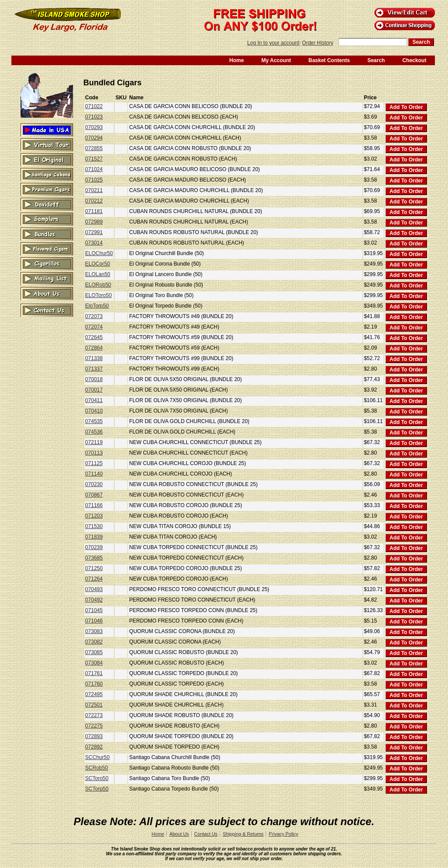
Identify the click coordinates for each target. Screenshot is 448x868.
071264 (94, 579)
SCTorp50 (97, 789)
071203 (94, 516)
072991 (94, 232)
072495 (94, 694)
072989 (94, 222)
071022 (94, 106)
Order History (317, 43)
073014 (94, 243)
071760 (94, 684)
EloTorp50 (97, 306)
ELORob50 (98, 285)
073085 (94, 652)
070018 (94, 379)
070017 (94, 390)
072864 (94, 348)
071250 (94, 568)
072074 (94, 327)
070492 (94, 600)
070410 (94, 411)
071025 (94, 180)
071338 (94, 358)
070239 (94, 547)
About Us (179, 834)
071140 (94, 474)
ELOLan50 (98, 274)
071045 (94, 610)
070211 (94, 190)
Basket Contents (329, 60)
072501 (94, 705)
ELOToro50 (99, 295)
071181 (94, 211)
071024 (94, 169)
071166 (94, 505)
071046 (94, 621)
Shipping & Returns (243, 834)
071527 (94, 159)
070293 (94, 127)
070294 (94, 138)
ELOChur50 (99, 253)
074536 (94, 432)
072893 (94, 736)
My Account (276, 60)
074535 (94, 421)
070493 (94, 589)
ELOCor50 (98, 264)
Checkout (415, 60)
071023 (94, 117)
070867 (94, 495)
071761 (94, 673)
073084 (94, 663)
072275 (94, 726)
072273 (94, 715)
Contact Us (206, 834)
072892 (94, 747)
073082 (94, 642)
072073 (94, 316)
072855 (94, 148)
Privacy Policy (283, 834)
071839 (94, 537)
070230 (94, 484)
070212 (94, 201)
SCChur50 (98, 757)
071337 (94, 369)
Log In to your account (273, 43)
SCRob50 (97, 768)
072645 (94, 337)
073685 (94, 558)
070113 (94, 453)
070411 (94, 400)
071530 (94, 526)
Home (236, 60)
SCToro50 (97, 778)
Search (376, 60)
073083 (94, 631)
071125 (94, 463)
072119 (94, 442)
